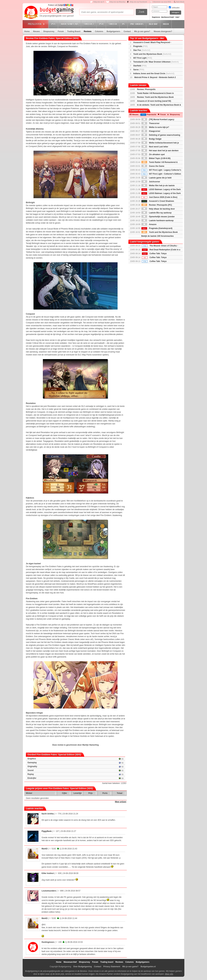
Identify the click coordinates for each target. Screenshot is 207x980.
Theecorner (150, 123)
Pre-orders (137, 24)
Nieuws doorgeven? (163, 31)
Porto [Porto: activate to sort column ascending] (105, 793)
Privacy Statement (112, 967)
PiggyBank (47, 831)
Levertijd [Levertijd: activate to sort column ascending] (77, 793)
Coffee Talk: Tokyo (158, 254)
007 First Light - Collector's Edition (161, 174)
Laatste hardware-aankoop (157, 221)
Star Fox (142, 50)
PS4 (102, 24)
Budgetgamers (113, 31)
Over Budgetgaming (83, 967)
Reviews (88, 31)
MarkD (45, 849)
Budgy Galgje (151, 139)
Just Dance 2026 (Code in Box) (159, 197)
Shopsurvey (49, 31)
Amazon (149, 224)
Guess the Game (153, 166)
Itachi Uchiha (48, 814)
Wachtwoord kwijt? (168, 17)
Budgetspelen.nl (148, 967)
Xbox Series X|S (70, 24)
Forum (61, 31)
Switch (113, 24)
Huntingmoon (48, 942)
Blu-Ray (154, 24)
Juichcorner (151, 182)
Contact (127, 31)
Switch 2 (89, 24)
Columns (99, 31)
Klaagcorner (151, 131)
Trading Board (74, 31)
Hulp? (177, 17)
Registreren (156, 17)
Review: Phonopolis (146, 89)
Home (27, 31)
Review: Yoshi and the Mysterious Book (155, 97)
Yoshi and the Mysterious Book (152, 54)
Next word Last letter (155, 147)
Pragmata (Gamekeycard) (157, 228)
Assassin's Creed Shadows (158, 201)
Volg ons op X (99, 2)
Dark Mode (180, 2)
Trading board (107, 962)
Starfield (140, 66)
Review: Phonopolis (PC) (157, 205)
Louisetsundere (49, 891)
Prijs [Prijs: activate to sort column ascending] (91, 793)
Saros (139, 70)
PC (124, 24)
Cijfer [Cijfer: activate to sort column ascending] (65, 793)
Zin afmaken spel (153, 154)
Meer (166, 24)
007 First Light (143, 58)
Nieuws (36, 31)
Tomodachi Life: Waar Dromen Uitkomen (156, 62)
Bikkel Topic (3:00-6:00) (156, 158)
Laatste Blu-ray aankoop (156, 213)
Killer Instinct (48, 873)
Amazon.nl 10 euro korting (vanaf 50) (154, 101)
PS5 (54, 24)
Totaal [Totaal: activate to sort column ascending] (120, 793)
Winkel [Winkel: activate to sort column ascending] (29, 793)
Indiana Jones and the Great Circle (154, 74)
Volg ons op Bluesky (117, 2)
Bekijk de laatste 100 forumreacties (158, 236)
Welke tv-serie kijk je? (155, 127)
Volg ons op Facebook (138, 2)
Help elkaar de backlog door (158, 209)
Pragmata (140, 46)
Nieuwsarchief (70, 962)
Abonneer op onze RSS (162, 2)
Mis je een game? (142, 31)
